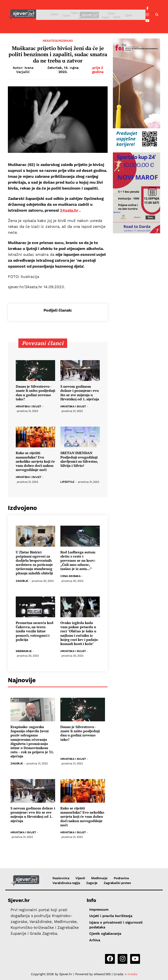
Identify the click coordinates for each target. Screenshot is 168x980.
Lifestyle (67, 482)
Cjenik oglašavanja (105, 934)
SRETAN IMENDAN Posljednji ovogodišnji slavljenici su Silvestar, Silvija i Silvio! (79, 459)
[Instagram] (147, 15)
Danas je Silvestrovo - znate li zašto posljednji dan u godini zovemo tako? (35, 393)
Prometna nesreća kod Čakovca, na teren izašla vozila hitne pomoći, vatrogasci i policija (35, 631)
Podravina (121, 878)
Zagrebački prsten (117, 883)
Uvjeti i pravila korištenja (111, 916)
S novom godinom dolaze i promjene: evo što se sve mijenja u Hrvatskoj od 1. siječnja (80, 393)
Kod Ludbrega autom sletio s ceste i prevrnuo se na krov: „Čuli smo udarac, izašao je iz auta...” (78, 561)
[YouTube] (147, 21)
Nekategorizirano (58, 41)
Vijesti (80, 878)
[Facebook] (147, 9)
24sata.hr (69, 210)
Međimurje (24, 651)
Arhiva (95, 940)
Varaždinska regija (66, 883)
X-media (131, 974)
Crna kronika (70, 576)
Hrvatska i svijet (29, 407)
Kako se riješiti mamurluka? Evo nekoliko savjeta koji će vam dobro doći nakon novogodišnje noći (35, 461)
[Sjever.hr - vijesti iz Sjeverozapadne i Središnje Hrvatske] (22, 15)
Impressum (99, 909)
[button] (157, 15)
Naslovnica (61, 878)
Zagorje (22, 581)
